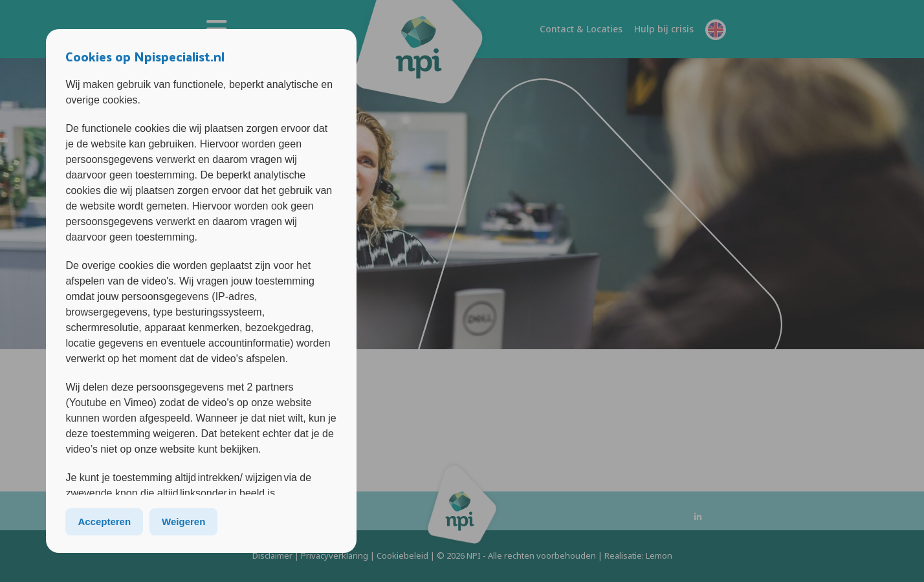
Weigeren (183, 522)
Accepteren (104, 522)
